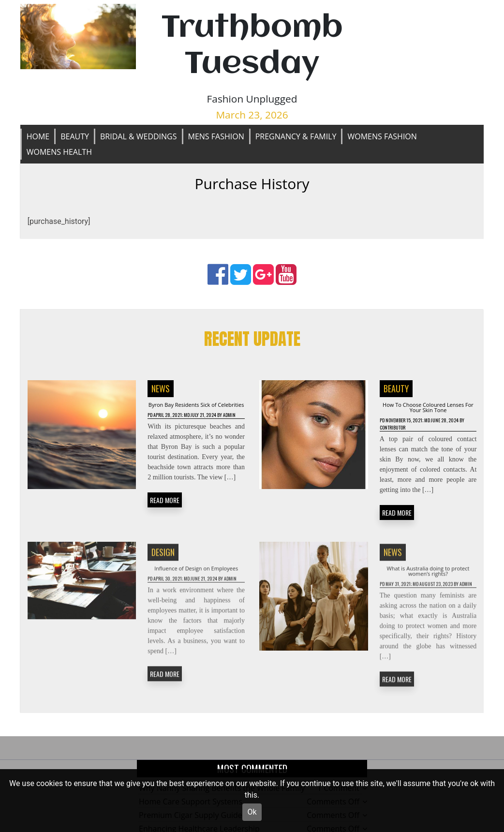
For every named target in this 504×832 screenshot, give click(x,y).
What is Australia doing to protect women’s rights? (428, 588)
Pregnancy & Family (296, 136)
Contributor (420, 438)
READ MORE (165, 524)
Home (38, 136)
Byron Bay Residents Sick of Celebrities (196, 411)
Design (163, 566)
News (161, 389)
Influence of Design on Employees (196, 588)
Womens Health (59, 152)
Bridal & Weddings (139, 136)
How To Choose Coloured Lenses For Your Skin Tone (428, 411)
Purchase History (252, 184)
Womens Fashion (382, 136)
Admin (155, 438)
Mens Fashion (216, 136)
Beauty (75, 136)
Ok (252, 812)
